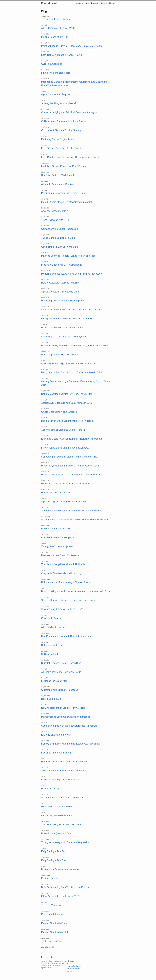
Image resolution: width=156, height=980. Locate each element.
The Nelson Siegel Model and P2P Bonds (63, 564)
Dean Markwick (49, 3)
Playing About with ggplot (55, 932)
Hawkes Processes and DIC (56, 493)
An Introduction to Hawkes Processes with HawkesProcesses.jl (75, 519)
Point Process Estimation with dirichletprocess (66, 717)
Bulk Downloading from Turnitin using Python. (65, 887)
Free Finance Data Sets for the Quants (62, 148)
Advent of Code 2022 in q (55, 211)
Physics (112, 3)
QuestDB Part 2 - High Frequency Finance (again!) (68, 363)
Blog (87, 3)
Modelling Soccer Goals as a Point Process (64, 166)
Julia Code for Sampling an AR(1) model (62, 771)
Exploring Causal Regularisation (58, 139)
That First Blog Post (52, 941)
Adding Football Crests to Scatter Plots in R (64, 430)
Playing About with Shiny (54, 923)
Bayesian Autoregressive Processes (60, 780)
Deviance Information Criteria (57, 753)
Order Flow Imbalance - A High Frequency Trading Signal (71, 310)
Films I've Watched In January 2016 (60, 896)
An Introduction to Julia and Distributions (63, 797)
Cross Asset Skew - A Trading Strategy (62, 130)
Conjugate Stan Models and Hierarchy (61, 573)
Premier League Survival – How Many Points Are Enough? (72, 46)
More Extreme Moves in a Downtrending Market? (67, 202)
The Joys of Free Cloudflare (56, 19)
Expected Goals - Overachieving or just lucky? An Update (72, 439)
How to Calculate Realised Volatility (60, 283)
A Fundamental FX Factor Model (58, 28)
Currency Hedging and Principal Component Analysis (69, 112)
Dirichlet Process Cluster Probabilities (61, 663)
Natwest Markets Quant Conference (60, 555)
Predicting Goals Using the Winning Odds (63, 301)
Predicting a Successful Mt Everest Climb (63, 193)
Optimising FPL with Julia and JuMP (60, 247)
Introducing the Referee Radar (57, 815)
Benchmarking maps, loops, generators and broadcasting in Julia (76, 591)
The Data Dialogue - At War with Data (61, 824)
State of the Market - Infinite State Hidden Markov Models (72, 510)
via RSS (51, 947)
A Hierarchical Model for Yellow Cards (61, 672)
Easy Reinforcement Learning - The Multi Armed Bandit (70, 157)
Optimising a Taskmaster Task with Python (64, 336)
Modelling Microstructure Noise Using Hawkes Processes (71, 274)
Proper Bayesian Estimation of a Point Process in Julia (70, 466)
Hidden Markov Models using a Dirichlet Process (67, 582)
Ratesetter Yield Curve (53, 645)
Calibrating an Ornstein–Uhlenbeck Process (64, 121)
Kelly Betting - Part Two (54, 851)
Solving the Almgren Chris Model (58, 103)
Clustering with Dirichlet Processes (60, 690)
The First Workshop (52, 905)
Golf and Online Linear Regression (59, 229)
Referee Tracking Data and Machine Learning (65, 762)
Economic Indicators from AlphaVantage (62, 328)
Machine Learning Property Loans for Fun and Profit (69, 256)
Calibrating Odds (50, 654)
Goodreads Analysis (52, 618)
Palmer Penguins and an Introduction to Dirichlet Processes (73, 475)
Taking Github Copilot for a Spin (58, 238)
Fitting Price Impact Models (56, 73)
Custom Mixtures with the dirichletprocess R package (69, 726)
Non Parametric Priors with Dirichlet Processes (66, 636)
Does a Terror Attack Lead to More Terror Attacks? (68, 421)
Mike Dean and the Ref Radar (57, 806)
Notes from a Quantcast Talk (56, 833)
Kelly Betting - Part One (54, 860)
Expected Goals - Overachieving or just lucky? (66, 484)
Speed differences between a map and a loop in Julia (69, 600)
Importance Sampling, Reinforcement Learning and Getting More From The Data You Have (75, 84)
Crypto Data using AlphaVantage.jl (59, 412)
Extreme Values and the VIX (56, 735)
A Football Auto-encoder (54, 627)
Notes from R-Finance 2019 (56, 528)
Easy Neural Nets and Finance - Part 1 (62, 55)
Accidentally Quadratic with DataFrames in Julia (66, 403)
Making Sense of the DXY (55, 37)
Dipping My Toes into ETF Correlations (62, 265)
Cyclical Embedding (52, 64)
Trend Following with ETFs (55, 220)
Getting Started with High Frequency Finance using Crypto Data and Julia (77, 383)
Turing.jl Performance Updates (57, 546)
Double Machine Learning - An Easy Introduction (67, 394)
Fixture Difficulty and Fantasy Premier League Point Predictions (75, 345)
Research (95, 3)
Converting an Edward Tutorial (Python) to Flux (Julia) (70, 457)
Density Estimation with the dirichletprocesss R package (71, 744)
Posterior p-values (51, 878)
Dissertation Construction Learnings (60, 869)
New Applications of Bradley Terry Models (63, 708)
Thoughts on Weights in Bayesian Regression (65, 842)
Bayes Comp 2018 (51, 699)
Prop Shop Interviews (53, 914)
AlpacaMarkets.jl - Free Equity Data (60, 292)
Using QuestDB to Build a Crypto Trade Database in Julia (71, 372)
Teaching (104, 3)
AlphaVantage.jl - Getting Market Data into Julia (66, 502)
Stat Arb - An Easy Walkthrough (58, 175)
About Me (80, 3)
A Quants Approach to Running (58, 184)
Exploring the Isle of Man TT (56, 681)
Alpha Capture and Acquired (56, 94)
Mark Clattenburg (50, 789)
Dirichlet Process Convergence (58, 537)
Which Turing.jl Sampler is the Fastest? (62, 609)
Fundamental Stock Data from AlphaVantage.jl (66, 448)
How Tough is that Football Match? (59, 354)
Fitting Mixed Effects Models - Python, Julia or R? (67, 319)
